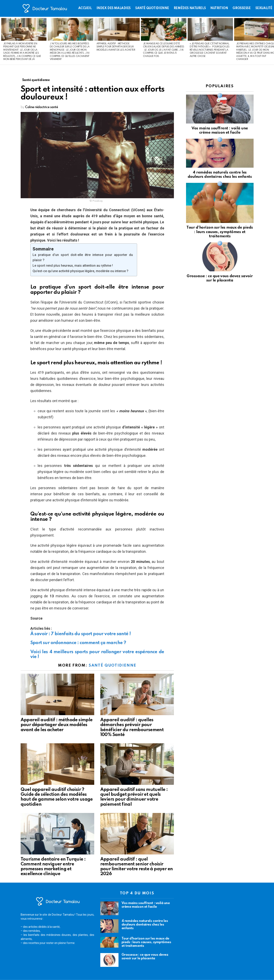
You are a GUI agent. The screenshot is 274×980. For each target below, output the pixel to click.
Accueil (85, 8)
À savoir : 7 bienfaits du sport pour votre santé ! (81, 634)
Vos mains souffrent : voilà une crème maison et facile (146, 905)
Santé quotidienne (152, 8)
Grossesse (242, 8)
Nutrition (219, 8)
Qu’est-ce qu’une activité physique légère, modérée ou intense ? (80, 271)
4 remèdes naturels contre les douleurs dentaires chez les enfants (145, 925)
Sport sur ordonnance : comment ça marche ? (78, 643)
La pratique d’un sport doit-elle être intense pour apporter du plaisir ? (83, 257)
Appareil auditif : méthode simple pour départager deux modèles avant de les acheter (116, 47)
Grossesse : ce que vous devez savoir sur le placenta (145, 957)
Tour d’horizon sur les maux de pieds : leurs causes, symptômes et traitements (220, 232)
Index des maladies (114, 8)
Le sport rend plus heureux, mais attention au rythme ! (73, 266)
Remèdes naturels (190, 8)
